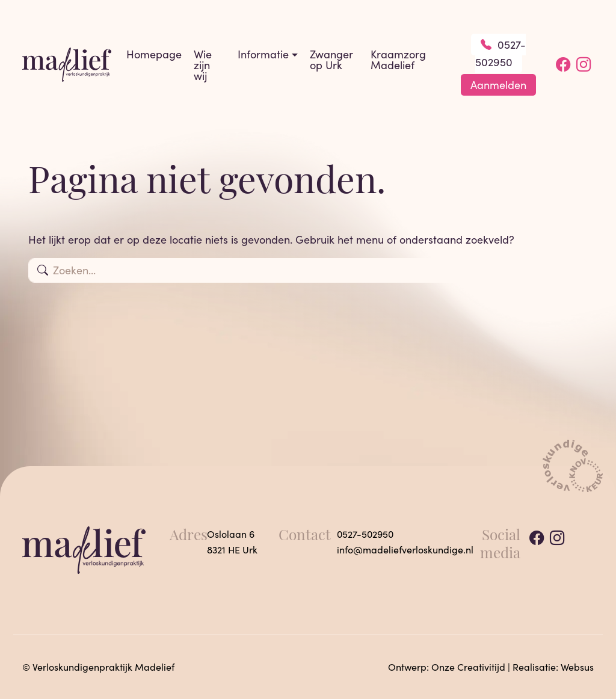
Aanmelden (498, 85)
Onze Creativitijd (468, 667)
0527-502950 (501, 53)
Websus (577, 667)
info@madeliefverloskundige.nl (405, 550)
